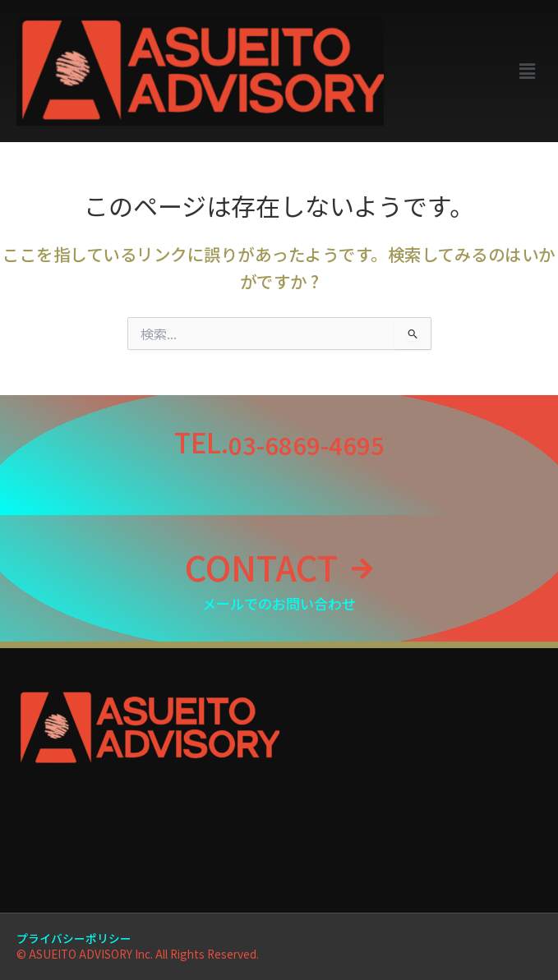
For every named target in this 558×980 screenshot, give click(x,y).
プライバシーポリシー (74, 938)
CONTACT (261, 566)
